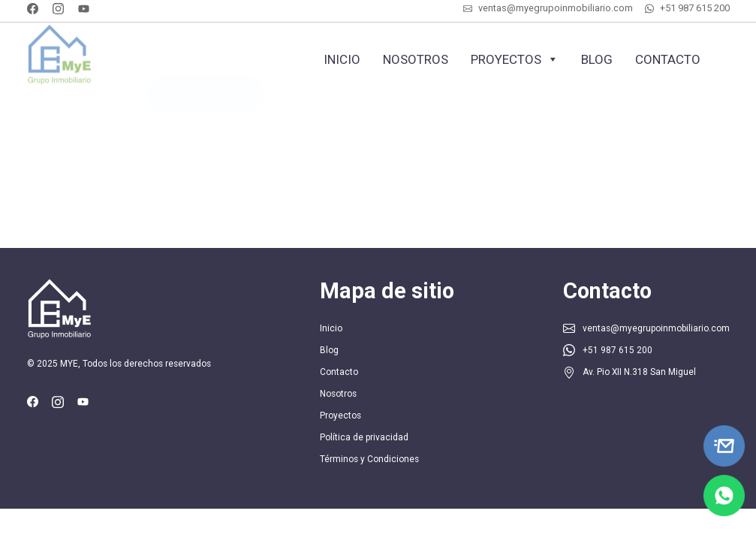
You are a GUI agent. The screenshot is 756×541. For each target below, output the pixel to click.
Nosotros (416, 59)
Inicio (342, 59)
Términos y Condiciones (369, 459)
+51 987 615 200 (695, 8)
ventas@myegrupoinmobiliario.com (556, 8)
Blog (597, 59)
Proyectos (515, 59)
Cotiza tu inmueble (205, 103)
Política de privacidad (364, 437)
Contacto (668, 59)
